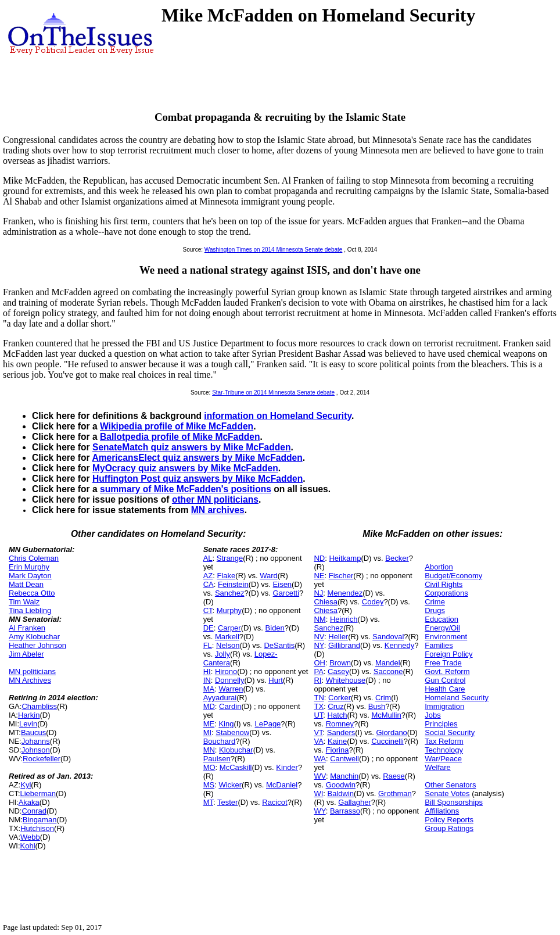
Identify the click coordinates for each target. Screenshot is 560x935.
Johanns (36, 741)
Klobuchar (236, 750)
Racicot (274, 802)
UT (318, 715)
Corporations (446, 593)
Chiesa (325, 602)
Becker (397, 558)
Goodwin (341, 785)
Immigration (444, 706)
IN (207, 680)
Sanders (341, 732)
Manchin (344, 776)
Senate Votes (447, 794)
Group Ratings (449, 828)
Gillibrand (344, 645)
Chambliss (39, 706)
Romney (340, 724)
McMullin (386, 715)
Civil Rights (444, 584)
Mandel (388, 663)
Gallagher (354, 802)
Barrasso (345, 811)
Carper (229, 628)
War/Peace (443, 759)
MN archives (218, 510)
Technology (444, 750)
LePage (268, 724)
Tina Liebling (30, 610)
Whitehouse (346, 680)
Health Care (445, 689)
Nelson (228, 645)
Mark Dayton (30, 576)
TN (319, 698)
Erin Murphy (29, 567)
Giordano (391, 732)
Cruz (335, 706)
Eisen (283, 584)
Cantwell (344, 759)
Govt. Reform (447, 671)
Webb (30, 837)
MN (209, 750)
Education (441, 619)
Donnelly (230, 680)
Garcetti (286, 593)
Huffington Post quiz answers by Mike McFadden (198, 479)
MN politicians (32, 671)
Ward (269, 576)
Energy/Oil (442, 628)
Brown (340, 663)
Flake (227, 576)
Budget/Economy (453, 576)
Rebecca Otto (32, 593)
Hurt (276, 680)
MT (208, 802)
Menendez (345, 593)
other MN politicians (215, 499)
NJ (318, 593)
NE (319, 576)
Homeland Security (457, 698)
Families (439, 645)
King (226, 724)
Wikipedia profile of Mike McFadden (177, 426)
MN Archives (30, 680)
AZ (208, 576)
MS (209, 785)
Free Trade (443, 663)
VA (318, 741)
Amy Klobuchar (34, 637)
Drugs (435, 610)
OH (320, 663)
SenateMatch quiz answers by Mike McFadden (191, 447)
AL (208, 558)
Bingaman (40, 820)
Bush (377, 706)
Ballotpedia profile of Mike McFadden (180, 437)
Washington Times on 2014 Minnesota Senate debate (274, 250)
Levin (28, 724)
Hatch (338, 715)
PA (318, 671)
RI (317, 680)
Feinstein (233, 584)
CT (208, 610)
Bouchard (220, 741)
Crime (435, 602)
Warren (231, 689)
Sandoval (388, 637)
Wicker (230, 785)
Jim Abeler (26, 654)
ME (209, 724)
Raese (394, 776)
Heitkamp (345, 558)
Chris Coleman (34, 558)
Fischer (341, 576)
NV (319, 637)
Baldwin (341, 794)
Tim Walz (24, 602)
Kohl (28, 846)
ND (319, 558)
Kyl (26, 785)
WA (320, 759)
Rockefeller (42, 759)
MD (209, 706)
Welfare (438, 767)
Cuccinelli (387, 741)
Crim (383, 698)
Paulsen (217, 759)
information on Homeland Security (278, 416)
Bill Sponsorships (454, 802)
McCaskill (236, 767)
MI (207, 732)
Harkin (29, 715)
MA (209, 689)
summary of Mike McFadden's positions (186, 489)
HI (207, 671)
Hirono (226, 671)
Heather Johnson (37, 645)
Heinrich (344, 619)
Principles (441, 724)
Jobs (432, 715)
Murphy (229, 610)
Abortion (439, 567)
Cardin (230, 706)
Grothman (395, 794)
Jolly (222, 654)
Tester (227, 802)
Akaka (29, 802)
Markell (227, 637)
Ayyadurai (220, 698)
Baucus (33, 732)
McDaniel (282, 785)
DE (209, 628)
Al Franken (27, 628)
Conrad (34, 811)
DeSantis (279, 645)
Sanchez (230, 593)
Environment (446, 637)
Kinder (287, 767)
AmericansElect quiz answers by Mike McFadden (197, 458)
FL (208, 645)
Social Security (450, 732)
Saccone (388, 671)
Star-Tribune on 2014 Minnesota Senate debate (273, 393)
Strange (230, 558)
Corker (340, 698)
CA (209, 584)
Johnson (36, 750)
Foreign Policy (448, 654)
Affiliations (442, 811)
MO (209, 767)
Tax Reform (444, 741)
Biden (275, 628)
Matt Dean (26, 584)
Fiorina (338, 750)
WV (320, 776)
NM (320, 619)
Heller (338, 637)
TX (319, 706)
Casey (338, 671)
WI (318, 794)
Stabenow (232, 732)
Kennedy (399, 645)
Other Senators (450, 785)
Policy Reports (449, 820)
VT (318, 732)
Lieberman (38, 794)
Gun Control (445, 680)
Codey (373, 602)
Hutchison (37, 828)
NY (319, 645)
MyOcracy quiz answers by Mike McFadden (185, 468)
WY (320, 811)
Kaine (337, 741)
